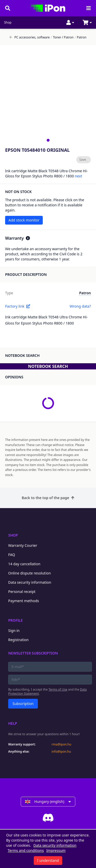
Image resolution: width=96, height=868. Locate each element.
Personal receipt (22, 592)
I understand (48, 860)
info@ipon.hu (61, 752)
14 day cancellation (24, 564)
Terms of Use (58, 689)
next (78, 176)
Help (13, 723)
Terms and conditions (26, 850)
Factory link (18, 306)
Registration (18, 640)
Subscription (23, 704)
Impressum (56, 850)
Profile (15, 620)
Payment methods (24, 601)
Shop (8, 23)
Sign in (14, 630)
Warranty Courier (23, 545)
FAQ (12, 555)
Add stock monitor (24, 220)
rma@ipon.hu (62, 744)
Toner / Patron (62, 37)
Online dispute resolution (29, 573)
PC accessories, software (30, 37)
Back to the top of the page (48, 498)
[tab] (48, 140)
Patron (81, 37)
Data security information (30, 582)
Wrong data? (80, 306)
